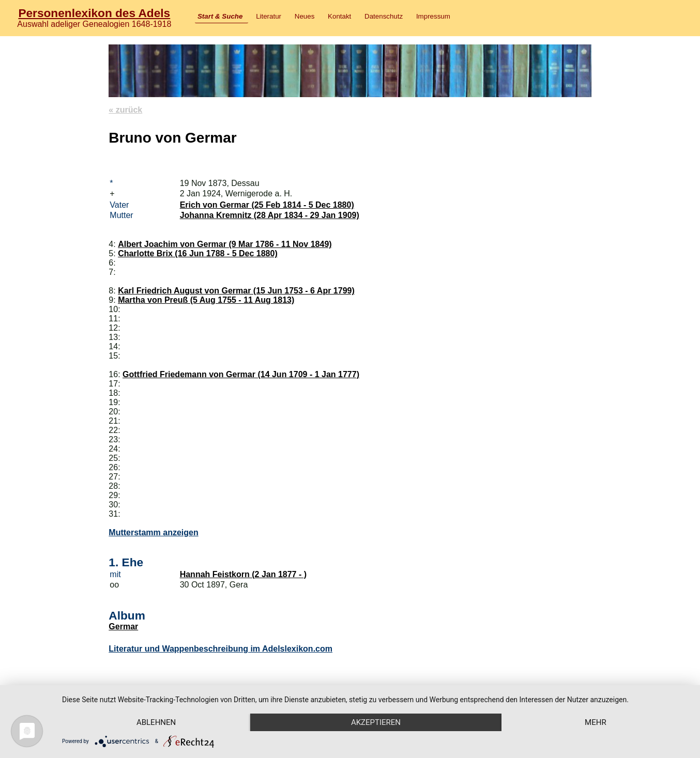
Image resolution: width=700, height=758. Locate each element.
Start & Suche (220, 16)
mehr (596, 722)
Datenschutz (384, 16)
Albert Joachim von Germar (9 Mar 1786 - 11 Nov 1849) (225, 244)
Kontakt (339, 16)
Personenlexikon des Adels (94, 13)
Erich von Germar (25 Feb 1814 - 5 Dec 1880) (267, 205)
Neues (305, 16)
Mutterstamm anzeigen (153, 532)
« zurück (125, 110)
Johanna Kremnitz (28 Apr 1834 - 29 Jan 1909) (270, 215)
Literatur (269, 16)
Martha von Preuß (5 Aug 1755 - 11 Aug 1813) (206, 300)
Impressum (433, 16)
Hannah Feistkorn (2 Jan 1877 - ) (243, 574)
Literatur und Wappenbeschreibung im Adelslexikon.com (220, 649)
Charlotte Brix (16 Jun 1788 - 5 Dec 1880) (198, 253)
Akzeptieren (376, 722)
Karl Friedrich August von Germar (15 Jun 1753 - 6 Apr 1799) (236, 291)
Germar (123, 626)
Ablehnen (156, 722)
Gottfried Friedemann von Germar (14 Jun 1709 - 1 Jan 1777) (241, 374)
